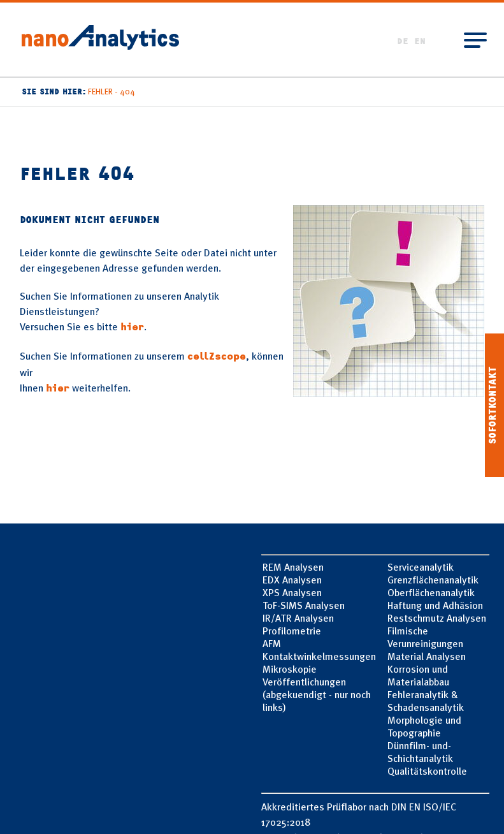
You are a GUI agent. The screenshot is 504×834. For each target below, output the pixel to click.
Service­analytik (421, 567)
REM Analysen (293, 567)
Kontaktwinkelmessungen (319, 656)
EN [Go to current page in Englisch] (420, 41)
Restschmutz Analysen (437, 618)
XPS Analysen (292, 592)
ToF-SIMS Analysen (304, 605)
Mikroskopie (290, 669)
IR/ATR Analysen (298, 618)
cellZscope (217, 357)
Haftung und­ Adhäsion (435, 605)
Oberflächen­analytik (431, 592)
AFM (272, 643)
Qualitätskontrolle (427, 771)
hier (132, 327)
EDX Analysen (292, 580)
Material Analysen (427, 656)
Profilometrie (292, 631)
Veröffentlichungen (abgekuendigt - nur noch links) (317, 694)
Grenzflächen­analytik (433, 580)
